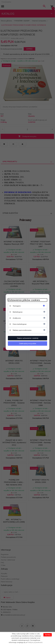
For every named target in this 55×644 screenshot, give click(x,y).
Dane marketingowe (20, 324)
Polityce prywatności (35, 642)
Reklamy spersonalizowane (22, 330)
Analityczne (17, 318)
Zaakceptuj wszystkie (28, 343)
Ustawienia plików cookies (24, 300)
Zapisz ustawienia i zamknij (28, 338)
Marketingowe (18, 312)
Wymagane (17, 306)
